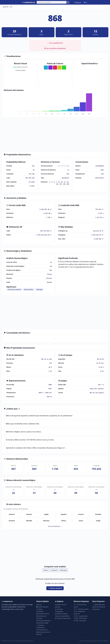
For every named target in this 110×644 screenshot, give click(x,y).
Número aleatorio (55, 588)
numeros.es (29, 2)
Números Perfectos (44, 621)
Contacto (39, 609)
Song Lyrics (96, 609)
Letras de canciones (99, 607)
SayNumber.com (98, 605)
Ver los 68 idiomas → (55, 526)
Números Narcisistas (63, 618)
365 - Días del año (80, 618)
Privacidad (40, 611)
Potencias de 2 (42, 630)
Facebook (54, 570)
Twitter (46, 570)
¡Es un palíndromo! (55, 43)
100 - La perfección (81, 616)
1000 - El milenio (80, 621)
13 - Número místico (81, 609)
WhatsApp (63, 570)
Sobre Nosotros (42, 607)
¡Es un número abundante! (55, 48)
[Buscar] (52, 2)
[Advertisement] (55, 134)
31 (68, 166)
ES (85, 2)
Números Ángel (42, 623)
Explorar (78, 2)
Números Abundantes (62, 616)
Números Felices (61, 614)
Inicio (6, 7)
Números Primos (43, 614)
